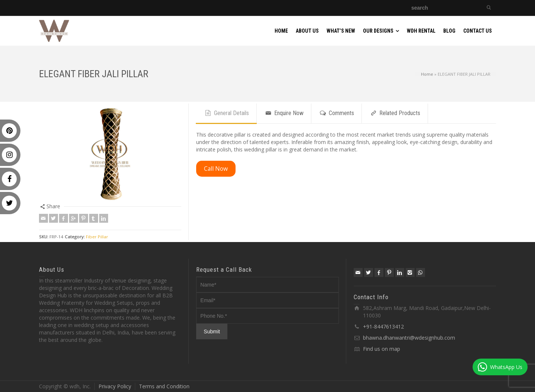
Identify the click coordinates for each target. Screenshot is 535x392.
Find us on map (382, 349)
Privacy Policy (115, 386)
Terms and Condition (164, 386)
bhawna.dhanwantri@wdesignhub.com (409, 338)
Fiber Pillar (97, 237)
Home (427, 74)
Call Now (216, 169)
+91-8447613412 (383, 326)
